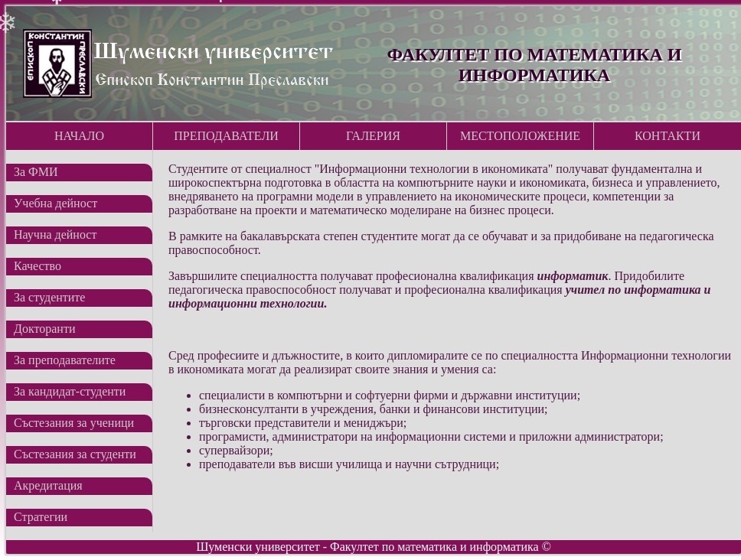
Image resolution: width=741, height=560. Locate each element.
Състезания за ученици (74, 423)
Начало (79, 136)
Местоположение (520, 136)
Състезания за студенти (75, 454)
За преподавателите (65, 360)
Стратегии (41, 517)
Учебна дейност (55, 203)
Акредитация (48, 485)
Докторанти (44, 329)
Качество (38, 266)
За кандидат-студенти (70, 391)
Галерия (373, 136)
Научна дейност (55, 234)
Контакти (668, 136)
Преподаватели (226, 136)
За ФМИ (36, 172)
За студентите (49, 297)
